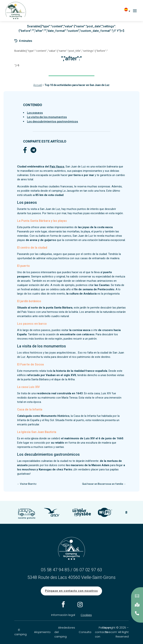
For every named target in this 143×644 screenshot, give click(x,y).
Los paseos (35, 113)
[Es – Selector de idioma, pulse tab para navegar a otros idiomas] (128, 11)
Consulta (85, 632)
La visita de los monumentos (47, 117)
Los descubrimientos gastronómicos (53, 121)
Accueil (38, 85)
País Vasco (57, 167)
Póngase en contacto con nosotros (71, 591)
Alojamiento (42, 632)
